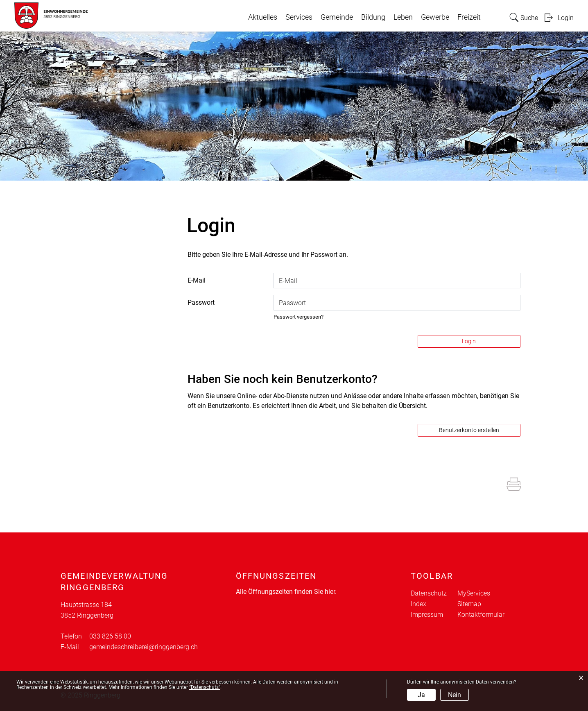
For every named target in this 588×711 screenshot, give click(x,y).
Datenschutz (429, 593)
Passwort (201, 302)
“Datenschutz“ (205, 687)
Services (299, 17)
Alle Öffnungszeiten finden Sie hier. (286, 592)
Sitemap (469, 604)
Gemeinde (337, 17)
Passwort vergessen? (299, 317)
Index (418, 604)
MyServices (474, 593)
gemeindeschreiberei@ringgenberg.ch (144, 647)
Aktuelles (263, 17)
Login (566, 18)
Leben (403, 17)
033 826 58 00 (110, 636)
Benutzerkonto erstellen (469, 430)
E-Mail (197, 280)
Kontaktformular (481, 615)
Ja (421, 695)
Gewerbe (435, 17)
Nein (455, 695)
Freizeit (469, 17)
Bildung (373, 17)
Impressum (427, 615)
